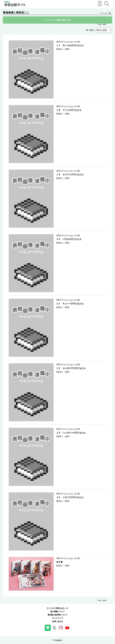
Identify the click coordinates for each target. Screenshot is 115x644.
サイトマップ (57, 618)
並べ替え (90, 30)
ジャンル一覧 (106, 13)
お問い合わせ (57, 621)
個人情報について (57, 612)
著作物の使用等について (57, 615)
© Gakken (57, 640)
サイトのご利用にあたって (57, 608)
